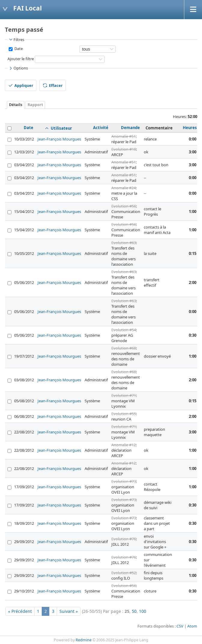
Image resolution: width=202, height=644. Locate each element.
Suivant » (69, 611)
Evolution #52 (124, 573)
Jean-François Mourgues (59, 139)
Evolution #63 (124, 243)
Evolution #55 (124, 414)
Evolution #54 (124, 330)
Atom (192, 626)
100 (143, 611)
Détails (16, 105)
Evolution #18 (124, 149)
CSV (180, 626)
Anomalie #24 (124, 188)
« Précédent (20, 611)
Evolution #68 (124, 348)
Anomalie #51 (124, 136)
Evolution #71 (124, 395)
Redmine (84, 640)
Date (18, 49)
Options (18, 68)
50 (134, 611)
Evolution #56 (124, 206)
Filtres (16, 40)
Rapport (35, 105)
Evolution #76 (124, 539)
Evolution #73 (124, 481)
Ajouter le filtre (21, 59)
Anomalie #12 (124, 445)
